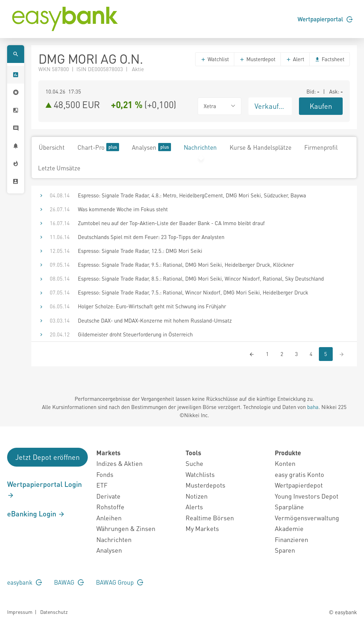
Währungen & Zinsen (126, 528)
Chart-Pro (98, 147)
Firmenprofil (321, 147)
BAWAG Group (120, 582)
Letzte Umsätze (59, 168)
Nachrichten (200, 147)
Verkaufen (271, 106)
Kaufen (321, 106)
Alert (295, 59)
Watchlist (215, 59)
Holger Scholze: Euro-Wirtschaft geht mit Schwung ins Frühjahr (152, 306)
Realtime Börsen (210, 518)
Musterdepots (205, 485)
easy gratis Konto (299, 474)
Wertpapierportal (325, 19)
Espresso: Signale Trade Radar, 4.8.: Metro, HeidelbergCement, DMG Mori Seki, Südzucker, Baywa (192, 195)
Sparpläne (289, 507)
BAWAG (69, 582)
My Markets (202, 528)
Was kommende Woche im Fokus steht (123, 209)
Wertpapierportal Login (44, 489)
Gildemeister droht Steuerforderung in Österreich (135, 334)
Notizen (197, 496)
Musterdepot (257, 59)
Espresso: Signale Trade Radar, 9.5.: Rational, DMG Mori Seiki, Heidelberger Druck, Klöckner (186, 265)
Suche (194, 463)
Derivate (108, 496)
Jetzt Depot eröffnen (47, 457)
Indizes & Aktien (119, 463)
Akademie (289, 528)
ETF (102, 485)
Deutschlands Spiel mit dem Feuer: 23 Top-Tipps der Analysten (151, 237)
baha (313, 407)
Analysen (151, 147)
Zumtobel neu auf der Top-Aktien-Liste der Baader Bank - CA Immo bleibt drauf (171, 223)
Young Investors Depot (307, 496)
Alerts (194, 507)
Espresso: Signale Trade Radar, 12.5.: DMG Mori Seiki (140, 251)
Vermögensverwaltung (307, 518)
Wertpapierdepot (299, 485)
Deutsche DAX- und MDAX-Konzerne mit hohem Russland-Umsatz (155, 320)
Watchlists (200, 474)
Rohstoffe (110, 507)
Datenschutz (54, 612)
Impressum (20, 612)
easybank (25, 582)
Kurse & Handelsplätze (261, 147)
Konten (285, 463)
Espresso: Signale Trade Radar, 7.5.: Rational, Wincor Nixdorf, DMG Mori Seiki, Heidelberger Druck (193, 292)
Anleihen (109, 518)
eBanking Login (36, 514)
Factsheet (330, 59)
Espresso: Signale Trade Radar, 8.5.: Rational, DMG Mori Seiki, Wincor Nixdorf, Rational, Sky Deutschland (201, 278)
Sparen (285, 550)
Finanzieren (291, 539)
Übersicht (52, 147)
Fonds (105, 474)
